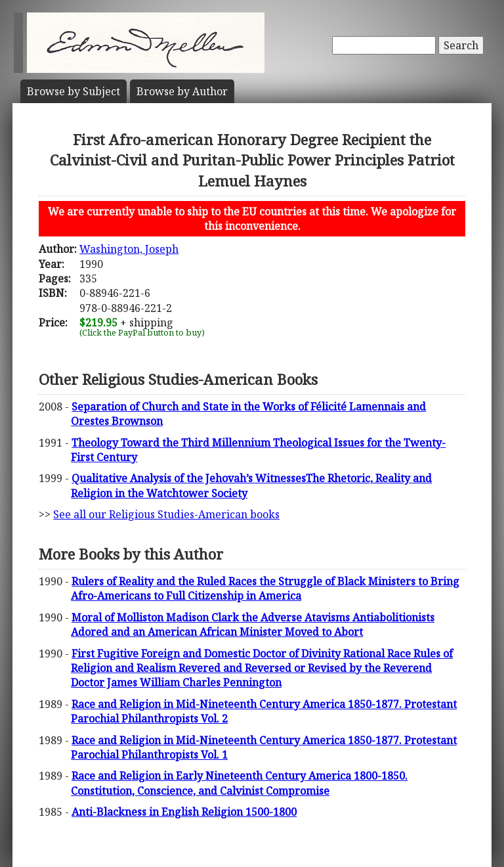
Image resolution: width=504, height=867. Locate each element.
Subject (73, 91)
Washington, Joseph (129, 249)
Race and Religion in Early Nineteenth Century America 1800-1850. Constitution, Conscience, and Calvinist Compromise (239, 783)
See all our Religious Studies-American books (166, 514)
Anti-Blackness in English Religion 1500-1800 (184, 812)
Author (182, 91)
